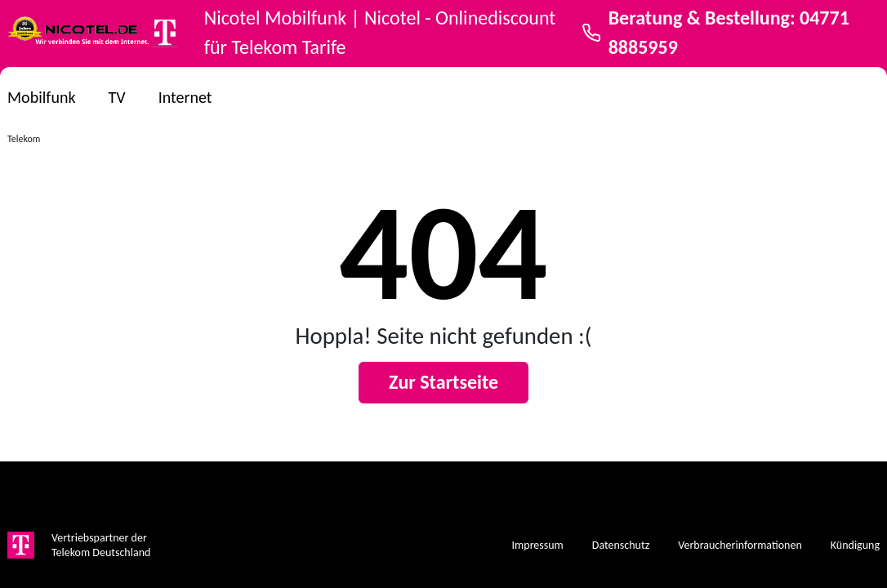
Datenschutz (621, 546)
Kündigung (855, 546)
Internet (185, 97)
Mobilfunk (42, 97)
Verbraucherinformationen (740, 546)
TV (117, 97)
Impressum (538, 546)
